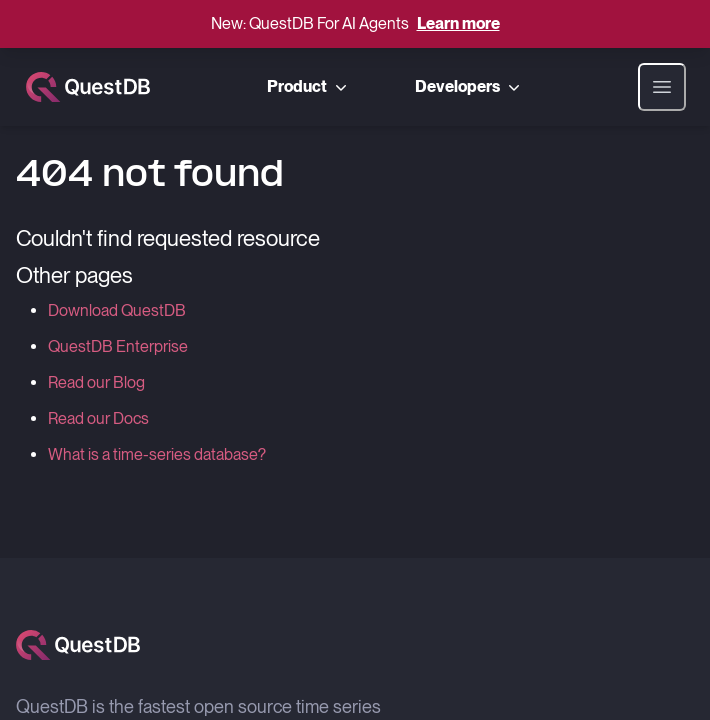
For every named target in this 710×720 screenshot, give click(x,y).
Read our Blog (96, 382)
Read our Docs (98, 418)
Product (309, 87)
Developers (469, 87)
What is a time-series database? (157, 454)
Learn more (458, 23)
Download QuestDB (117, 310)
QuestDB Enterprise (118, 346)
